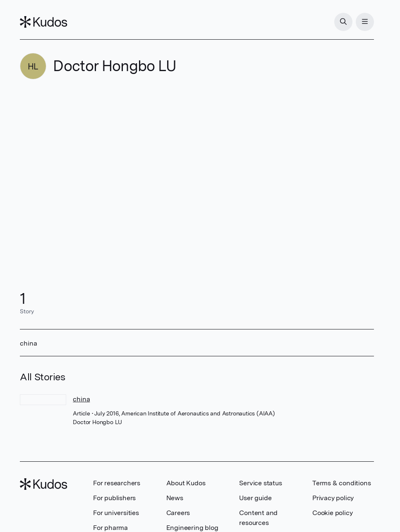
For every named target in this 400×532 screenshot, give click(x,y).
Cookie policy (332, 513)
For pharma (110, 528)
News (175, 498)
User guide (255, 498)
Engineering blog (192, 528)
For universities (116, 513)
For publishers (114, 498)
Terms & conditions (341, 483)
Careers (178, 513)
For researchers (117, 483)
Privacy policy (333, 498)
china (81, 399)
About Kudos (186, 483)
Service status (260, 483)
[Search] (343, 22)
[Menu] (365, 22)
